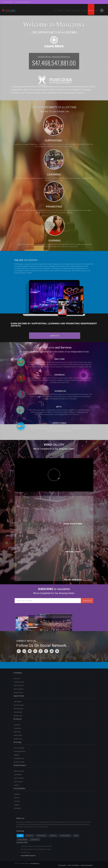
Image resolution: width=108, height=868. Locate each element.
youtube (17, 801)
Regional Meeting (20, 751)
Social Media (22, 840)
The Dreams (18, 702)
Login (96, 10)
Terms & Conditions (74, 865)
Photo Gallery (19, 778)
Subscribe (87, 601)
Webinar (17, 755)
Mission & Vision (19, 682)
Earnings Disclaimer (87, 865)
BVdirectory (18, 739)
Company (61, 10)
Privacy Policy (18, 693)
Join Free (91, 10)
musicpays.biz (35, 864)
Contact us (35, 840)
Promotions (18, 712)
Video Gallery (18, 782)
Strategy (53, 836)
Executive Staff (19, 686)
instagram (17, 808)
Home (55, 10)
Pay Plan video (18, 709)
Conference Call (19, 759)
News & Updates (19, 771)
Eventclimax (18, 735)
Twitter (16, 798)
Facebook (17, 794)
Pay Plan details (19, 705)
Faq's (76, 836)
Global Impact (65, 836)
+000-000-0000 (7, 2)
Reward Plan (18, 716)
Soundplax (17, 728)
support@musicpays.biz (23, 2)
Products (30, 836)
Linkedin (17, 805)
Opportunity (77, 10)
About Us (17, 679)
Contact (85, 10)
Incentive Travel (19, 762)
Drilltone (17, 732)
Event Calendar (19, 748)
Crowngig (17, 725)
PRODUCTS (68, 10)
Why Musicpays (19, 689)
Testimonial (18, 775)
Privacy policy (62, 865)
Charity (16, 785)
